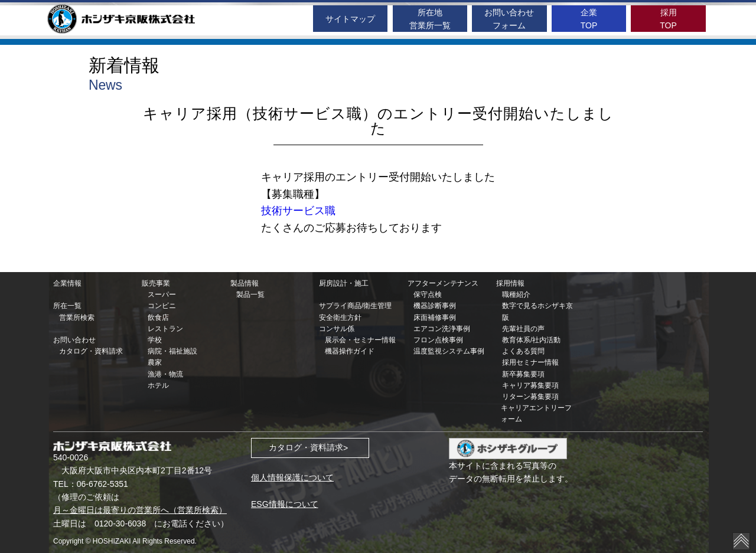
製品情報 (245, 283)
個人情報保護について (292, 477)
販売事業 (156, 283)
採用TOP (668, 19)
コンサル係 (337, 329)
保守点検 (428, 295)
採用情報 (510, 283)
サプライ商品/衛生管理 (355, 306)
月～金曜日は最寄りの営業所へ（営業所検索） (140, 510)
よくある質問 (523, 351)
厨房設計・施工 (344, 283)
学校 (155, 340)
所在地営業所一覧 (430, 19)
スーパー (162, 295)
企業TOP (589, 19)
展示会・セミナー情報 (360, 340)
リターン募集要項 (530, 397)
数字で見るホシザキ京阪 (537, 311)
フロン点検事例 (438, 340)
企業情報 (67, 283)
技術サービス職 (298, 211)
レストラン (165, 329)
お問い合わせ (74, 340)
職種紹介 (516, 295)
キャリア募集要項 (530, 385)
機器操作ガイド (350, 351)
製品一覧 (250, 295)
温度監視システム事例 (449, 351)
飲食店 (158, 318)
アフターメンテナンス (443, 283)
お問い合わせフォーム (509, 19)
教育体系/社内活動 (531, 340)
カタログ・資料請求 (91, 351)
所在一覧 (67, 306)
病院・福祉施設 (172, 351)
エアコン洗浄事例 (442, 329)
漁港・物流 (165, 374)
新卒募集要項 (523, 374)
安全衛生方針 (340, 318)
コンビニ (162, 306)
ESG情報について (285, 504)
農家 (155, 362)
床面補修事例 (435, 318)
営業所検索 (77, 318)
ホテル (158, 385)
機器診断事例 (435, 306)
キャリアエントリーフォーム (536, 413)
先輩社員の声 (523, 329)
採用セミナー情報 (530, 362)
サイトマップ (350, 19)
